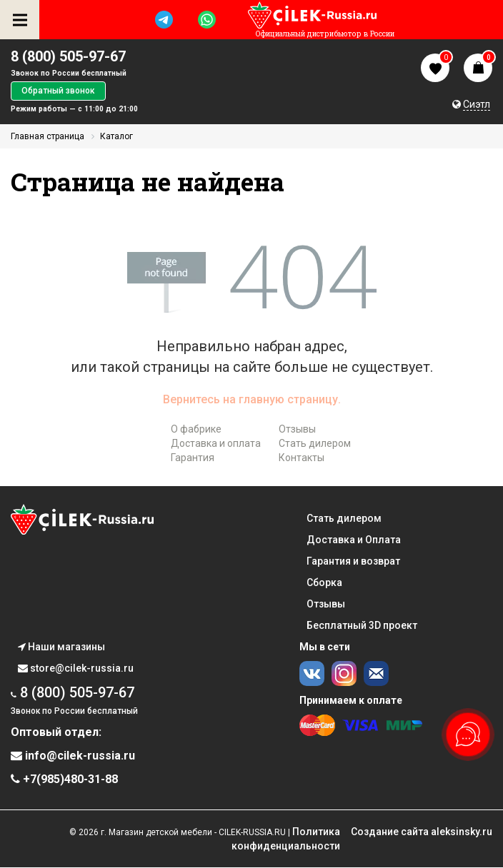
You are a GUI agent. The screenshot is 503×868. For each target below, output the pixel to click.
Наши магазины (61, 647)
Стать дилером (315, 443)
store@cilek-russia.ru (76, 668)
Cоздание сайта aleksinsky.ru (422, 832)
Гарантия (193, 458)
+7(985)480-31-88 (64, 779)
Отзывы (297, 429)
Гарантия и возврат (353, 561)
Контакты (302, 458)
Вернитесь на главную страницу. (252, 399)
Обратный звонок (58, 91)
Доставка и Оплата (354, 540)
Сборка (324, 582)
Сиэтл (477, 104)
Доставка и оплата (216, 443)
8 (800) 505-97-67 (68, 56)
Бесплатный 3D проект (362, 625)
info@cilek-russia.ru (73, 756)
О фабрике (196, 429)
